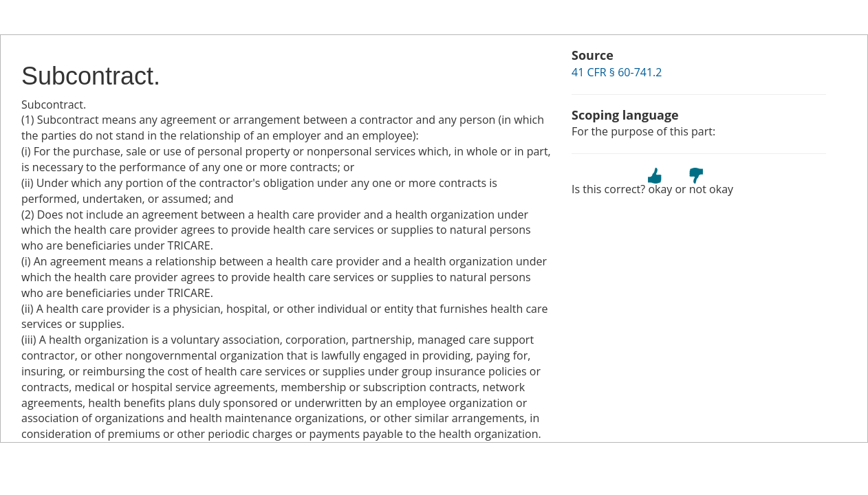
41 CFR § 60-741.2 (617, 72)
